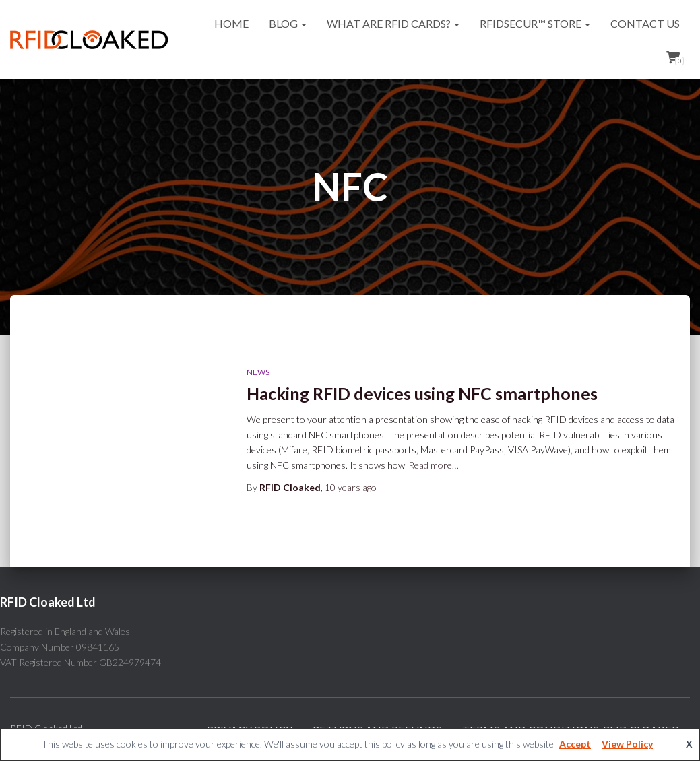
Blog (288, 23)
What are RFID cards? (393, 23)
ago (351, 487)
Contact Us (645, 23)
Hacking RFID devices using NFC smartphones (422, 393)
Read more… (434, 465)
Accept (575, 744)
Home (231, 23)
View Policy (627, 744)
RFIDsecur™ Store (535, 23)
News (258, 372)
